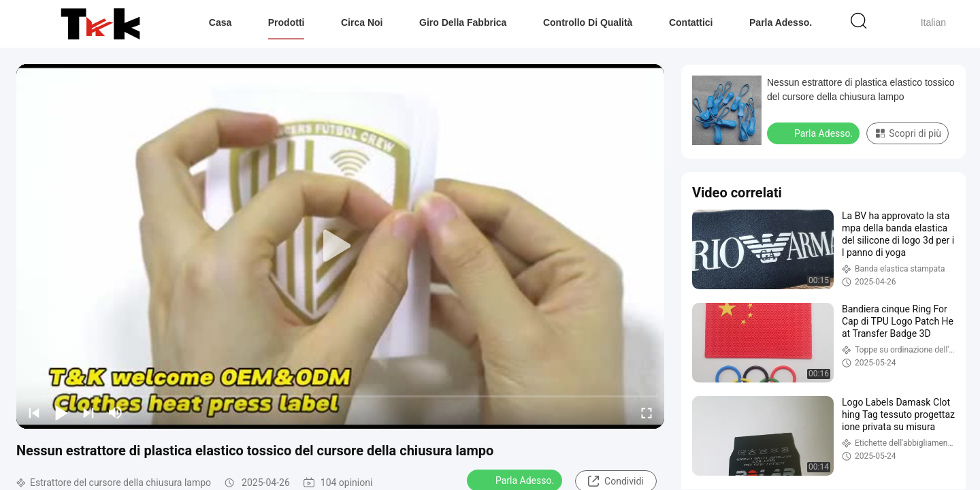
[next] (88, 412)
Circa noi (362, 22)
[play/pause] (61, 412)
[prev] (34, 412)
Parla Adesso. (781, 22)
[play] (340, 246)
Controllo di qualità (588, 22)
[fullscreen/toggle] (647, 412)
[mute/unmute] (116, 412)
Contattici (691, 22)
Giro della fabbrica (463, 22)
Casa (220, 22)
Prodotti (287, 22)
